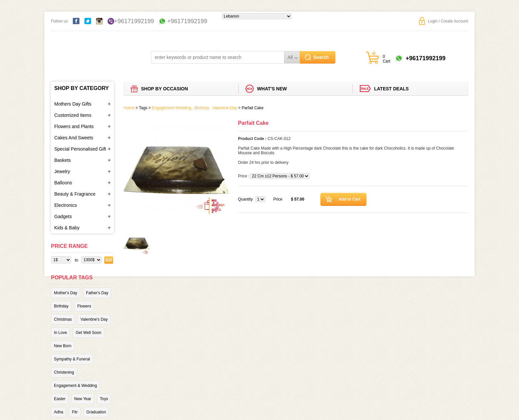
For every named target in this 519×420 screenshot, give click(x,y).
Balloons (63, 183)
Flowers (84, 306)
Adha (59, 412)
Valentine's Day (94, 319)
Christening (64, 372)
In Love (60, 333)
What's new (272, 89)
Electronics (66, 205)
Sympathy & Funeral (72, 359)
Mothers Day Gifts (73, 104)
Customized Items (73, 115)
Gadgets (63, 216)
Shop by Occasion (165, 89)
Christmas (63, 319)
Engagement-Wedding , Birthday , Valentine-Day (195, 108)
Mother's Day (66, 293)
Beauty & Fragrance (75, 194)
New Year (83, 399)
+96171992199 (134, 21)
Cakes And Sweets (74, 138)
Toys (104, 399)
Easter (60, 399)
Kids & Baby (67, 228)
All (290, 57)
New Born (63, 346)
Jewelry (62, 171)
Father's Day (97, 293)
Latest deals (391, 89)
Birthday (61, 306)
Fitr (75, 412)
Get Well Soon (89, 333)
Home (129, 108)
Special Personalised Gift (80, 149)
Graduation (96, 412)
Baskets (63, 160)
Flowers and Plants (74, 126)
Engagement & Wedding (75, 386)
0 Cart (386, 59)
